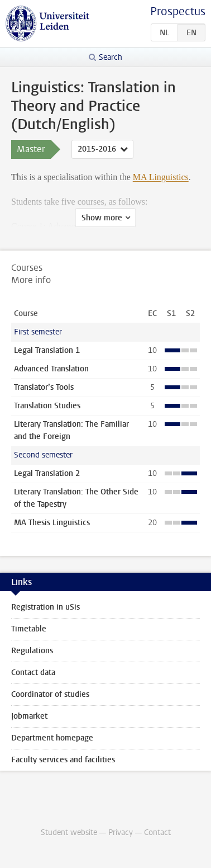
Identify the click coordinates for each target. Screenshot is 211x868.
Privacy (121, 832)
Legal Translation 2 (47, 473)
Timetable (29, 629)
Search (111, 57)
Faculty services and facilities (63, 760)
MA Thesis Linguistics (52, 523)
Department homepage (52, 738)
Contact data (33, 673)
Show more (102, 218)
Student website (69, 832)
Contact (157, 832)
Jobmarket (29, 716)
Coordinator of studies (50, 694)
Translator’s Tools (44, 387)
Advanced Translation (51, 369)
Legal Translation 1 (47, 350)
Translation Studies (47, 406)
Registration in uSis (45, 607)
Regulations (32, 651)
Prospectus (178, 11)
